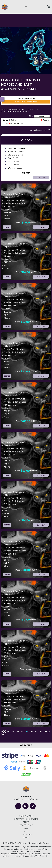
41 (32, 731)
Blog (26, 831)
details (7, 227)
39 (22, 731)
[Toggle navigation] (26, 7)
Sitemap (26, 838)
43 (41, 731)
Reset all (45, 120)
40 (27, 731)
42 (36, 731)
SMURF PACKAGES (26, 816)
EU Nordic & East (16, 124)
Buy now (41, 178)
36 (8, 731)
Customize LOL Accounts (27, 109)
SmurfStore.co (8, 109)
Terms (26, 822)
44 (46, 731)
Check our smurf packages (26, 102)
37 (13, 731)
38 (18, 731)
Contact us (26, 834)
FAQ (26, 828)
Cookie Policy (26, 825)
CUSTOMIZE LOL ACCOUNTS (26, 819)
